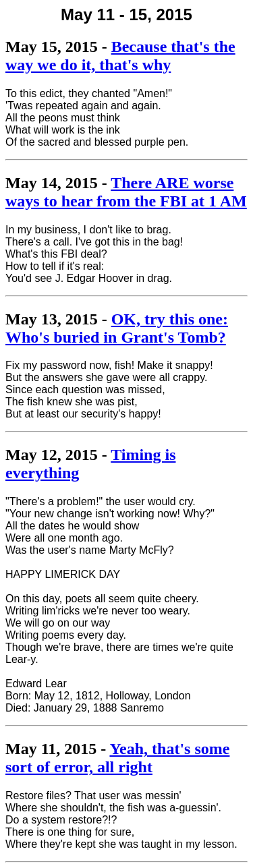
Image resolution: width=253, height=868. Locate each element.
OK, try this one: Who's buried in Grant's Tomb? (117, 328)
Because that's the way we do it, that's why (120, 56)
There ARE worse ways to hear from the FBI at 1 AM (126, 192)
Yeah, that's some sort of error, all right (117, 758)
